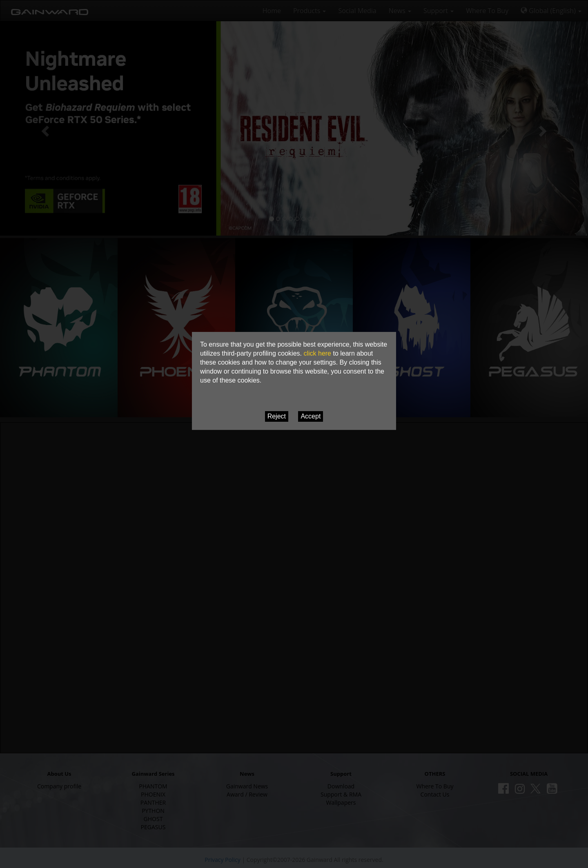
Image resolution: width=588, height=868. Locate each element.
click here (317, 353)
